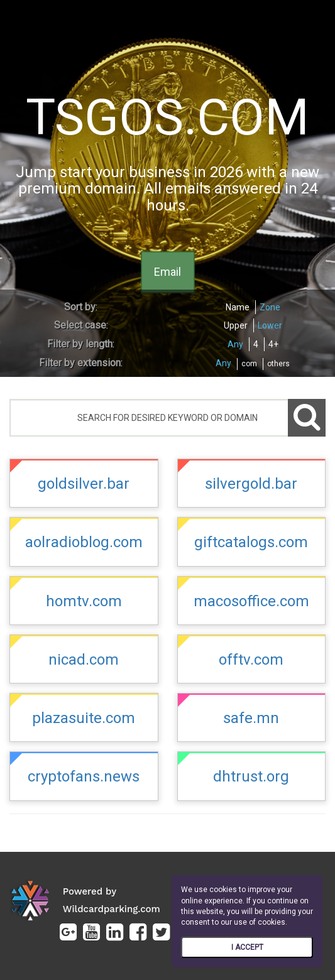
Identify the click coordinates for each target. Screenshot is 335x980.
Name (238, 307)
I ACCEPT (247, 947)
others (278, 364)
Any (235, 344)
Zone (270, 307)
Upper (236, 325)
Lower (270, 325)
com (249, 364)
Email (167, 272)
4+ (273, 344)
